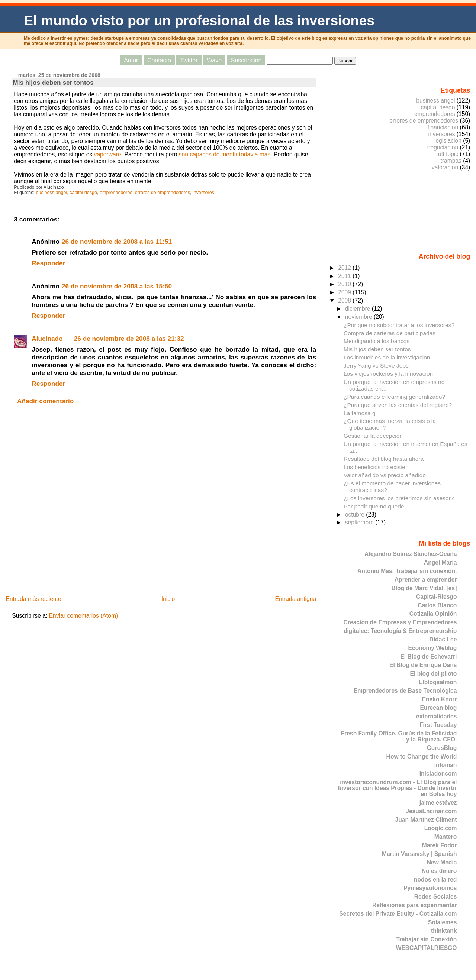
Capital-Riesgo (436, 597)
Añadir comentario (45, 401)
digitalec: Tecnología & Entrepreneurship (400, 631)
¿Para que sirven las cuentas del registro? (398, 405)
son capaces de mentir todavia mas (225, 154)
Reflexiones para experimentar (415, 905)
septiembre (360, 522)
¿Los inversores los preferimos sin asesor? (399, 498)
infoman (446, 765)
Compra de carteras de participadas (390, 333)
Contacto (159, 60)
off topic (448, 154)
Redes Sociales (436, 897)
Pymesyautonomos (430, 888)
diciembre (358, 309)
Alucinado (47, 339)
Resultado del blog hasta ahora (384, 459)
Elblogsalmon (438, 682)
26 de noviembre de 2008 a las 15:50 (117, 286)
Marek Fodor (440, 845)
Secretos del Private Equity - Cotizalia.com (398, 914)
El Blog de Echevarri (428, 656)
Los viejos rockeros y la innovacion (388, 374)
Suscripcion (246, 60)
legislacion (448, 141)
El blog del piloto (434, 674)
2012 (345, 268)
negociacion (443, 147)
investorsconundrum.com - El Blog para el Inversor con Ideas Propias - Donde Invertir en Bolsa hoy (398, 788)
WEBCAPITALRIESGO (427, 948)
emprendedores (116, 193)
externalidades (436, 716)
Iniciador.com (438, 774)
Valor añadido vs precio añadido (385, 475)
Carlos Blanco (437, 605)
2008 (345, 300)
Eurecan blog (438, 708)
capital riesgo (83, 193)
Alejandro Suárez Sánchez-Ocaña (411, 554)
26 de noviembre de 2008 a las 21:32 (129, 339)
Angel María (440, 562)
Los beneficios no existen (376, 467)
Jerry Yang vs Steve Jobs (376, 366)
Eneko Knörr (440, 699)
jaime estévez (438, 803)
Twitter (189, 60)
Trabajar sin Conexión (426, 939)
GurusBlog (442, 748)
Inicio (168, 599)
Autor (131, 60)
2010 (345, 284)
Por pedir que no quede (374, 506)
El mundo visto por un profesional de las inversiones (199, 20)
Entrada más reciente (34, 599)
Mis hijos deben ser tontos (53, 83)
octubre (356, 515)
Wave (214, 60)
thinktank (444, 931)
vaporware (108, 154)
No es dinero (439, 871)
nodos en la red (435, 879)
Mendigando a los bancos (377, 341)
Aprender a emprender (426, 580)
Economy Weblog (433, 648)
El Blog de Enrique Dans (423, 665)
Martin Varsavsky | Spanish (419, 854)
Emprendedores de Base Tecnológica (405, 691)
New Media (442, 862)
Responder (48, 263)
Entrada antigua (295, 599)
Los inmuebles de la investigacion (387, 357)
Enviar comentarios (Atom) (84, 616)
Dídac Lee (443, 639)
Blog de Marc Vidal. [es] (424, 588)
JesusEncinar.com (431, 811)
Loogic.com (441, 828)
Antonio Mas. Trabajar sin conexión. (407, 571)
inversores (203, 193)
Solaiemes (442, 922)
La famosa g (360, 413)
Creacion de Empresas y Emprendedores (400, 622)
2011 (345, 276)
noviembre (359, 317)
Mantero (446, 837)
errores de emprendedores (163, 193)
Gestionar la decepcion (373, 436)
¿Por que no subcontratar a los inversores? (399, 325)
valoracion (445, 167)
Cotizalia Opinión (433, 614)
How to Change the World (422, 756)
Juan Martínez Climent (426, 820)
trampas (451, 161)
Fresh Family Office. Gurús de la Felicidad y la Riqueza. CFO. (399, 736)
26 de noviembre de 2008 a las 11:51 (117, 242)
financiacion (443, 127)
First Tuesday (438, 725)
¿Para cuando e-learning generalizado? (394, 397)
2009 (345, 292)
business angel (52, 193)
